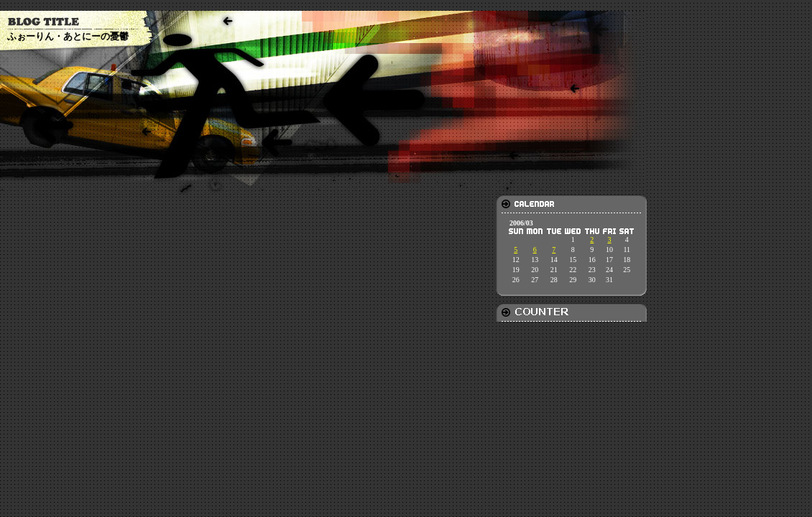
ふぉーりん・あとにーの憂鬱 (68, 36)
